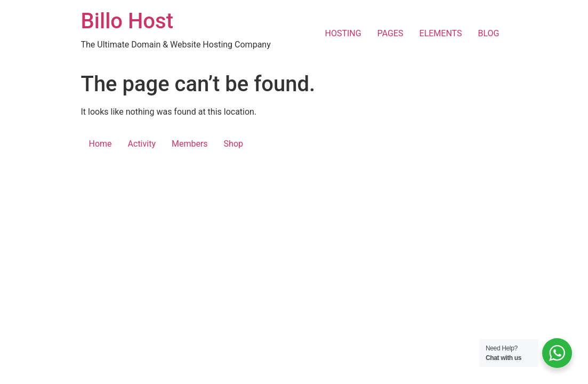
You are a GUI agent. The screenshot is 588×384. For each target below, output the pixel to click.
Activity (142, 144)
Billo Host (127, 21)
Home (100, 144)
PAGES (390, 33)
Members (190, 144)
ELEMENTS (441, 33)
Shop (233, 144)
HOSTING (343, 33)
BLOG (489, 33)
